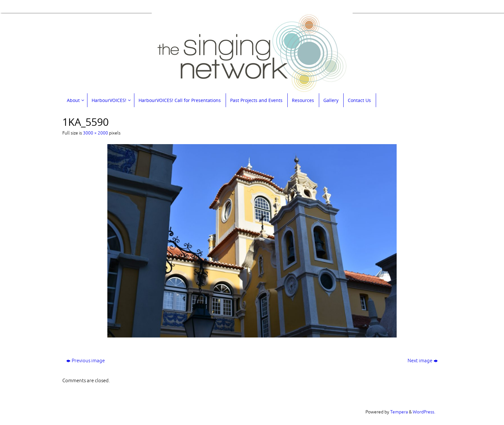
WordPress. (424, 412)
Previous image (85, 361)
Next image (423, 361)
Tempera (399, 412)
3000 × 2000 (95, 133)
